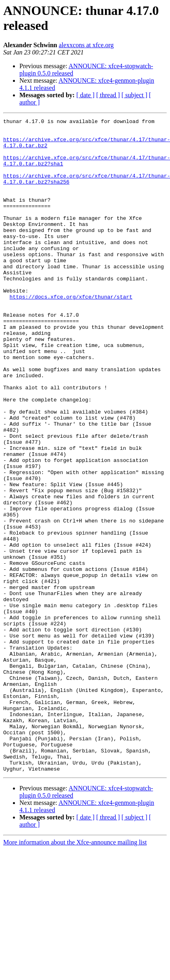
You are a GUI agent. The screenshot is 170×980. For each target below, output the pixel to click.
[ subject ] (134, 95)
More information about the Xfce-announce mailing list (75, 973)
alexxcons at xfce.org (86, 45)
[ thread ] (108, 95)
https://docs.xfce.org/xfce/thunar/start (71, 333)
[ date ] (85, 95)
